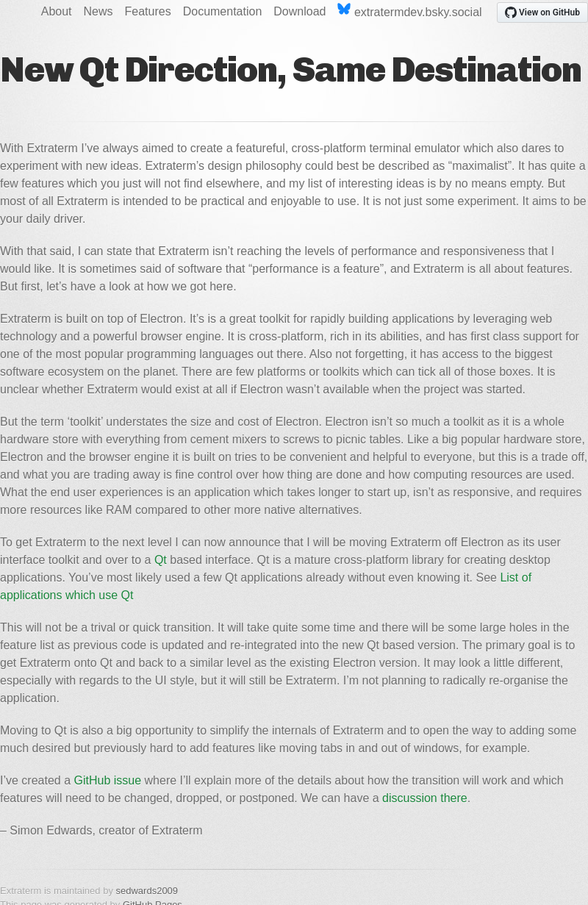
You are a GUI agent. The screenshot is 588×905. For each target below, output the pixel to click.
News (98, 11)
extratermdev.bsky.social (409, 11)
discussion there (425, 798)
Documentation (223, 11)
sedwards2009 (147, 891)
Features (148, 11)
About (57, 11)
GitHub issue (108, 780)
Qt (161, 560)
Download (300, 11)
